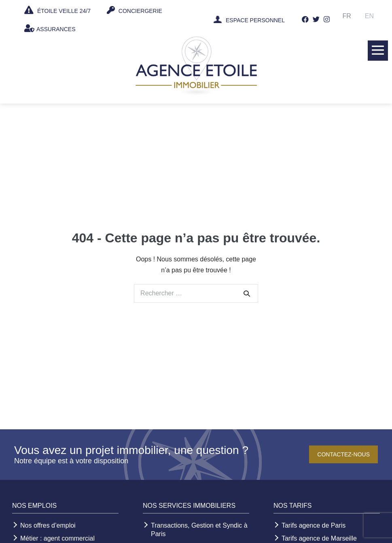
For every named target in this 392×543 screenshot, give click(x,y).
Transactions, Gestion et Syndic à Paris (199, 530)
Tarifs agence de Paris (314, 525)
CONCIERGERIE (135, 10)
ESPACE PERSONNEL (255, 20)
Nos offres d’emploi (48, 525)
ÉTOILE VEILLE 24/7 (57, 10)
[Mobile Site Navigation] (378, 50)
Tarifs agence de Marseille (319, 538)
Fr (347, 16)
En (369, 16)
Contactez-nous (343, 454)
